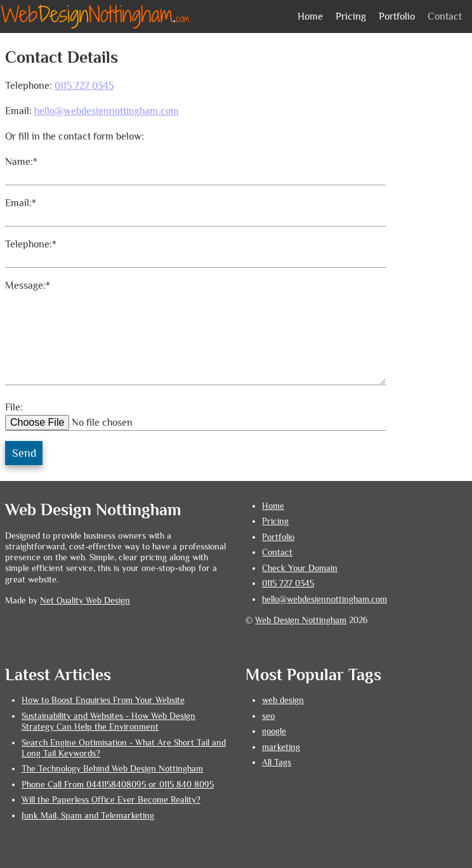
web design (283, 700)
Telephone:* (31, 244)
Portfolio (397, 16)
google (274, 731)
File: (14, 407)
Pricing (351, 16)
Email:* (21, 203)
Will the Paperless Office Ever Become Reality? (111, 800)
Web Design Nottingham (301, 620)
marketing (281, 747)
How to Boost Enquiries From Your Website (103, 700)
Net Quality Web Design (85, 601)
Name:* (21, 162)
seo (268, 716)
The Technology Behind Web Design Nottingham (112, 769)
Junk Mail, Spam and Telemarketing (88, 816)
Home (310, 16)
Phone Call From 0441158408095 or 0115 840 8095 (118, 785)
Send (24, 453)
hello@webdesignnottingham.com (107, 111)
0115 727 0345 (84, 86)
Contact (445, 16)
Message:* (28, 286)
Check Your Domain (300, 568)
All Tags (277, 762)
